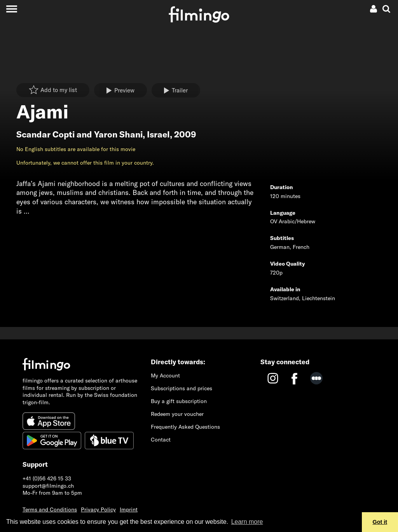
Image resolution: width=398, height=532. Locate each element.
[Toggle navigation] (11, 9)
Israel (158, 134)
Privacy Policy (98, 509)
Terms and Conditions (50, 509)
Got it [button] (380, 522)
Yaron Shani (118, 134)
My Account (165, 376)
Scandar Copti (45, 134)
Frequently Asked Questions (185, 427)
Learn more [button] (247, 522)
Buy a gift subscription (179, 401)
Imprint (129, 509)
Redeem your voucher (177, 414)
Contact (161, 440)
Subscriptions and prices (182, 388)
